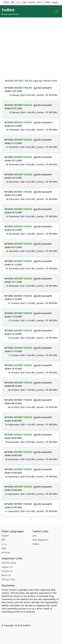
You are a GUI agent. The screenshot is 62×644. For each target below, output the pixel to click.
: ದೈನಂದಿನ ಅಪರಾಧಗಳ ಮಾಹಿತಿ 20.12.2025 (28, 194)
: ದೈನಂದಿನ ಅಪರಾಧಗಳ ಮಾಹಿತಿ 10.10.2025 (28, 367)
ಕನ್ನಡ (24, 3)
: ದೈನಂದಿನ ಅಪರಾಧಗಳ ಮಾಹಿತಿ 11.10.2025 (28, 350)
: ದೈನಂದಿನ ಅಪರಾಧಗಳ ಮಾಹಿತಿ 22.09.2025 (28, 489)
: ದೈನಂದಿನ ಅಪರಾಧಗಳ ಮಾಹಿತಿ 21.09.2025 (28, 506)
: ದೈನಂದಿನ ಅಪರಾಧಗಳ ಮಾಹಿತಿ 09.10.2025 (28, 385)
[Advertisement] (31, 49)
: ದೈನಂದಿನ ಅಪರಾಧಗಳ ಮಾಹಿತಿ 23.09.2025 (28, 471)
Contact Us (7, 571)
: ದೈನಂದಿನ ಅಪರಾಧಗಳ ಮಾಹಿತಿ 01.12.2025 (28, 263)
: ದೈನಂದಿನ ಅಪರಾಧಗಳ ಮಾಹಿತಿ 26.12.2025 (28, 159)
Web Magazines (40, 540)
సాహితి (47, 3)
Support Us (7, 567)
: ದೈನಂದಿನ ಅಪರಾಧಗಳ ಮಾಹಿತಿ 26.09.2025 (28, 454)
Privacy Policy (8, 580)
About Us (6, 576)
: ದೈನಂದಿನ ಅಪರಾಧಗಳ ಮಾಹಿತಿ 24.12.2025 (28, 177)
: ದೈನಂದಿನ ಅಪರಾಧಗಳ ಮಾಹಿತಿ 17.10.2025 (28, 315)
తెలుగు (40, 3)
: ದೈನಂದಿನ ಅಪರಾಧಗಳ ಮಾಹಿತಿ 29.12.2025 (28, 125)
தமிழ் (18, 3)
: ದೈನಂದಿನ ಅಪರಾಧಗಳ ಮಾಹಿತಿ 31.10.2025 (28, 298)
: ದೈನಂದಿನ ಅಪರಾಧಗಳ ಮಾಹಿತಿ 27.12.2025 (28, 142)
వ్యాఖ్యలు (55, 3)
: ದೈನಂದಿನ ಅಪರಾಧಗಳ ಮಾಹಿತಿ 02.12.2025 (28, 246)
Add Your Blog (9, 563)
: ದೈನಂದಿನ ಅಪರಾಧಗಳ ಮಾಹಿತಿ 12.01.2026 (28, 90)
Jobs (35, 536)
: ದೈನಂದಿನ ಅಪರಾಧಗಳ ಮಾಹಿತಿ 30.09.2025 (28, 419)
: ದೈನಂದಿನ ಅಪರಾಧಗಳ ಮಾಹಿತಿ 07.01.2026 (28, 107)
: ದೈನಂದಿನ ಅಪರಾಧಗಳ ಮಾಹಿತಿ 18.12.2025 (28, 229)
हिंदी (13, 3)
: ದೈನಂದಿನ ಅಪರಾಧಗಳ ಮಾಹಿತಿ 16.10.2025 (28, 333)
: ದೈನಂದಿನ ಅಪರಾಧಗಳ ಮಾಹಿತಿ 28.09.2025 (28, 437)
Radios (36, 544)
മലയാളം (32, 3)
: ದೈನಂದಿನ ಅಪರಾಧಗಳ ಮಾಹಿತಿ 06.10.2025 (28, 402)
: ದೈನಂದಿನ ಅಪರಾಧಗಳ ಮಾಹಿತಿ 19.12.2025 (28, 211)
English (6, 3)
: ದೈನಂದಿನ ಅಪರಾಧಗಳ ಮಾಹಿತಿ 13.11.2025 (28, 281)
